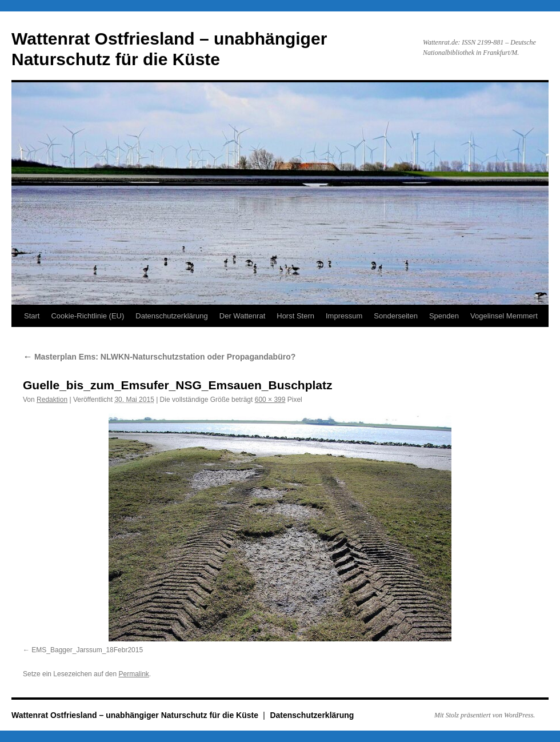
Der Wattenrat (242, 316)
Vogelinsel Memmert (504, 316)
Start (32, 316)
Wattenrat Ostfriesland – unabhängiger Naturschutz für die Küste (136, 715)
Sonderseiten (396, 316)
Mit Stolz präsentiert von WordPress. (485, 715)
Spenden (444, 316)
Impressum (344, 316)
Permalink (133, 674)
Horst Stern (295, 316)
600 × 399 (270, 400)
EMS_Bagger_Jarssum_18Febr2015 (87, 650)
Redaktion (52, 400)
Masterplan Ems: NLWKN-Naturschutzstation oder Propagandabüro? (159, 357)
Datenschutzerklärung (171, 316)
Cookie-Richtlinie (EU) (87, 316)
